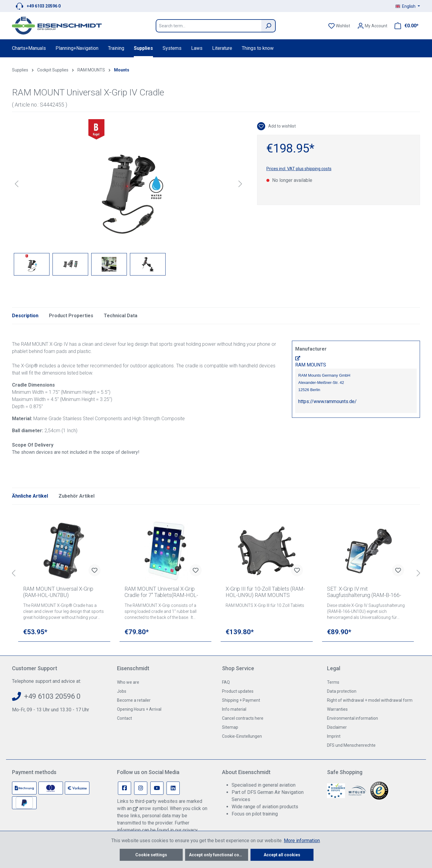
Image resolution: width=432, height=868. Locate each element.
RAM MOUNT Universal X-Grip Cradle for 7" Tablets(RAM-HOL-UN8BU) (161, 592)
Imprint (334, 736)
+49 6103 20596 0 (44, 6)
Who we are (128, 682)
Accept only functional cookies (219, 855)
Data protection (342, 691)
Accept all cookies (282, 855)
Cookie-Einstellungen (242, 736)
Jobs (122, 691)
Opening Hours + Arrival (139, 709)
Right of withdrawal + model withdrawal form (370, 700)
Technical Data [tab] (121, 316)
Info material (234, 709)
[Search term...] (208, 26)
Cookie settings (151, 855)
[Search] (268, 26)
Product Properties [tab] (71, 316)
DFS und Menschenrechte (351, 745)
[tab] (25, 316)
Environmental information (352, 718)
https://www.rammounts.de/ (327, 401)
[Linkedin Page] (173, 788)
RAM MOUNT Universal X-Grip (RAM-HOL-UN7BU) (58, 592)
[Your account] (372, 26)
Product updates (238, 691)
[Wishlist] (339, 26)
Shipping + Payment (241, 700)
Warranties (337, 709)
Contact (124, 718)
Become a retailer (134, 700)
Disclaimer (337, 727)
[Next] (240, 184)
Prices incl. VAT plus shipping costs (299, 169)
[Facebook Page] (124, 788)
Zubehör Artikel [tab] (76, 496)
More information (302, 841)
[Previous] (16, 184)
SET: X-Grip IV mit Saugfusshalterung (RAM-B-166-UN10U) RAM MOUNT (364, 592)
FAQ (226, 682)
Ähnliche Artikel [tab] (30, 496)
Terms (333, 682)
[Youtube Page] (157, 788)
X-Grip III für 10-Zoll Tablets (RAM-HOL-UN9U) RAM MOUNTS (265, 592)
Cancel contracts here (243, 718)
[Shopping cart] (405, 26)
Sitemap (230, 727)
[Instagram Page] (141, 788)
